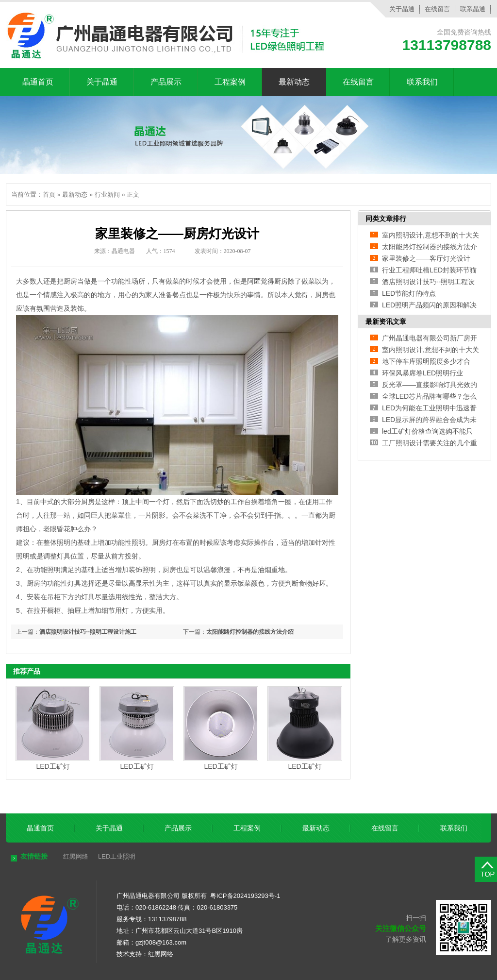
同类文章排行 (386, 219)
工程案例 (230, 82)
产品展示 (166, 82)
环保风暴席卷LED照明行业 (422, 373)
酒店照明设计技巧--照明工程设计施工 (88, 632)
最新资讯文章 (386, 321)
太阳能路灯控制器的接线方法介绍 (250, 632)
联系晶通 (473, 9)
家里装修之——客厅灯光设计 (426, 258)
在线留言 (437, 9)
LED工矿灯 (53, 766)
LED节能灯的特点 (409, 293)
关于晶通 (402, 9)
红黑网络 (76, 856)
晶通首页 (38, 82)
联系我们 (422, 82)
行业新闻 (107, 194)
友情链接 (34, 856)
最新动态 (294, 82)
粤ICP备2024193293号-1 (245, 896)
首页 (49, 194)
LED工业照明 (117, 856)
